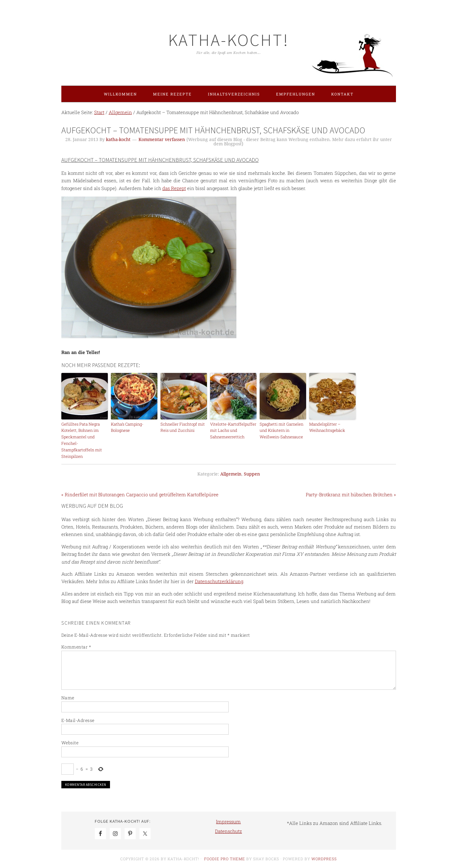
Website (70, 743)
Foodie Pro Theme (225, 859)
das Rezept (174, 188)
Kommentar (76, 647)
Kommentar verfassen (162, 139)
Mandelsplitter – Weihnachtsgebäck (327, 427)
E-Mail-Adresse (78, 720)
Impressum (228, 821)
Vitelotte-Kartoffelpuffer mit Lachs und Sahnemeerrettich (233, 431)
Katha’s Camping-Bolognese (127, 427)
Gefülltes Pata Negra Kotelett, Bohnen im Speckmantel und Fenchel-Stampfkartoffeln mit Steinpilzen (82, 440)
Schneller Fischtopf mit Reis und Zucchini (183, 427)
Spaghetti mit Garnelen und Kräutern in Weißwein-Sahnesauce (281, 431)
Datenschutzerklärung (219, 581)
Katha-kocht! (229, 40)
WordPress (324, 859)
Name (68, 698)
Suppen (252, 474)
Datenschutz (228, 831)
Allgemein (231, 474)
